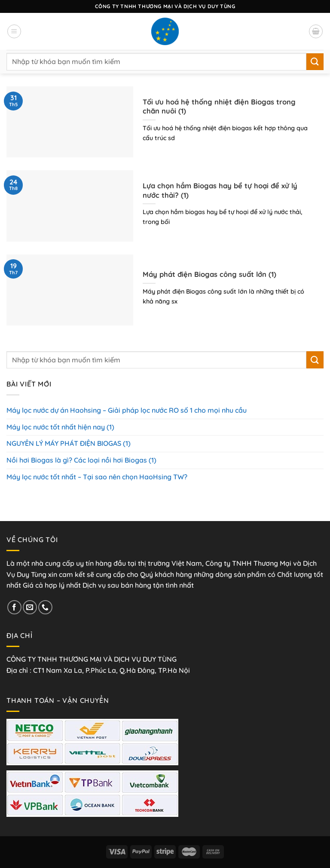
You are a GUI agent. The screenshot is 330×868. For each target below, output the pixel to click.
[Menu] (14, 31)
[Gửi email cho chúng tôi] (30, 607)
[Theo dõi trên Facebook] (14, 607)
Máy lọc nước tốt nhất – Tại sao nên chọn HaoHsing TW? (97, 477)
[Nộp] (315, 62)
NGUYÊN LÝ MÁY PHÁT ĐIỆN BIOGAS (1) (69, 443)
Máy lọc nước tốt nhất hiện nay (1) (60, 427)
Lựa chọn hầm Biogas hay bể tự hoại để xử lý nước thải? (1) (220, 190)
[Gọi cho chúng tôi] (45, 607)
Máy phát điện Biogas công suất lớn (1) (209, 274)
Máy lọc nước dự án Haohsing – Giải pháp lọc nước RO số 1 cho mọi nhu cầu (127, 410)
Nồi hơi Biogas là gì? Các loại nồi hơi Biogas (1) (81, 460)
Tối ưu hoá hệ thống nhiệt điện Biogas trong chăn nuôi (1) (219, 106)
